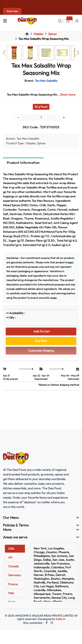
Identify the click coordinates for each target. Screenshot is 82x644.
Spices (52, 34)
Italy (11, 593)
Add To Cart (41, 331)
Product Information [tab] (23, 163)
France (13, 584)
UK (10, 557)
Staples (38, 34)
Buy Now (41, 341)
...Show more (67, 95)
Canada (14, 566)
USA (11, 549)
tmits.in (60, 619)
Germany (15, 575)
